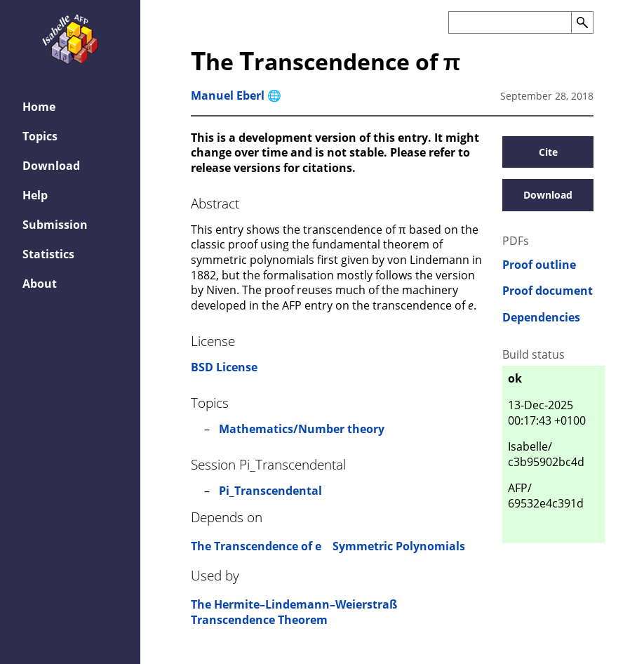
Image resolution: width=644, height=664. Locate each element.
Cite (548, 152)
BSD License (224, 367)
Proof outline (539, 265)
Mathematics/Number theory (302, 429)
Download (548, 195)
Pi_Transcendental (270, 491)
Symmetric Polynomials (399, 546)
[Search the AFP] (510, 22)
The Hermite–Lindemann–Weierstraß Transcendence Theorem (294, 612)
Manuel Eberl (228, 95)
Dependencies (541, 318)
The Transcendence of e (256, 546)
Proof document (548, 291)
